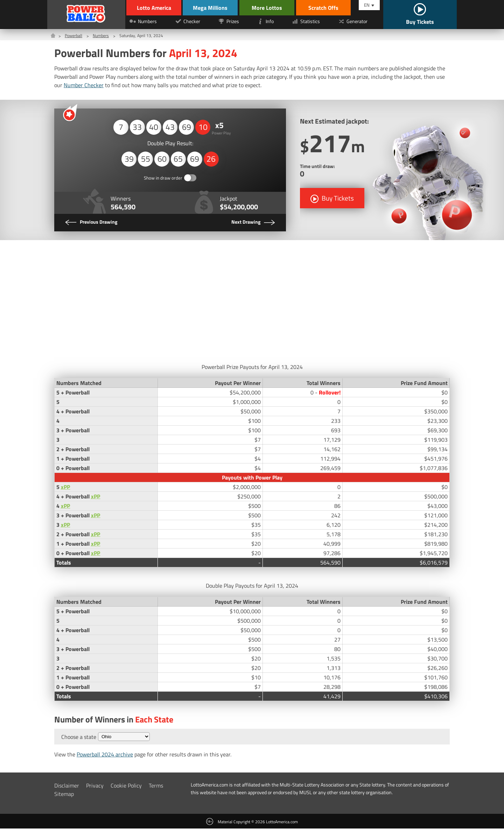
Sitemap (64, 797)
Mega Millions (214, 8)
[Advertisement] (252, 303)
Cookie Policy (126, 789)
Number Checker (84, 85)
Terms (156, 789)
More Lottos (272, 8)
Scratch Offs (329, 8)
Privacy (95, 789)
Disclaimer (67, 789)
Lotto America (153, 8)
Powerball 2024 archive (105, 758)
